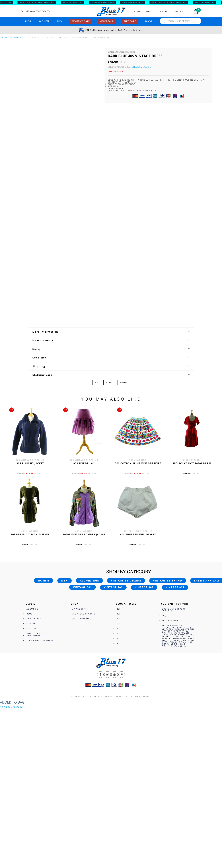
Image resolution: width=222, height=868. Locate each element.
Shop (28, 21)
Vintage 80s (144, 728)
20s (119, 749)
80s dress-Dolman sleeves (30, 675)
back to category (12, 37)
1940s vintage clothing (70, 37)
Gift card (130, 21)
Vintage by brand (168, 721)
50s (119, 764)
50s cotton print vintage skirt (138, 604)
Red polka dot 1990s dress (192, 604)
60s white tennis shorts (138, 675)
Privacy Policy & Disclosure (37, 775)
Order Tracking (82, 759)
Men (60, 21)
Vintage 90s (175, 728)
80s (119, 779)
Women (44, 21)
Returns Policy (171, 761)
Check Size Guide (141, 67)
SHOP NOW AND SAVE (135, 2)
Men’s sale (107, 21)
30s (119, 754)
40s (96, 523)
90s (119, 784)
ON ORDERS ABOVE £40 (105, 2)
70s (119, 774)
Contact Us (180, 11)
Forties (109, 523)
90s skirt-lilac (84, 604)
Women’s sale (81, 21)
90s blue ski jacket (30, 604)
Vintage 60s (82, 728)
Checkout (16, 847)
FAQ (164, 756)
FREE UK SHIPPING (75, 2)
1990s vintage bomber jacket (84, 675)
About (149, 11)
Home (137, 11)
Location (163, 11)
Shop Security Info (84, 754)
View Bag (5, 847)
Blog (149, 21)
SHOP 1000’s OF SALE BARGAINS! (39, 2)
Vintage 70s (113, 728)
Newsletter (34, 759)
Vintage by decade (126, 721)
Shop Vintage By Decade (44, 37)
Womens (124, 523)
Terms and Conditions (41, 781)
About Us (32, 749)
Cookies (31, 769)
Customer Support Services (174, 750)
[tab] (111, 472)
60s (119, 769)
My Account (79, 749)
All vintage (89, 721)
